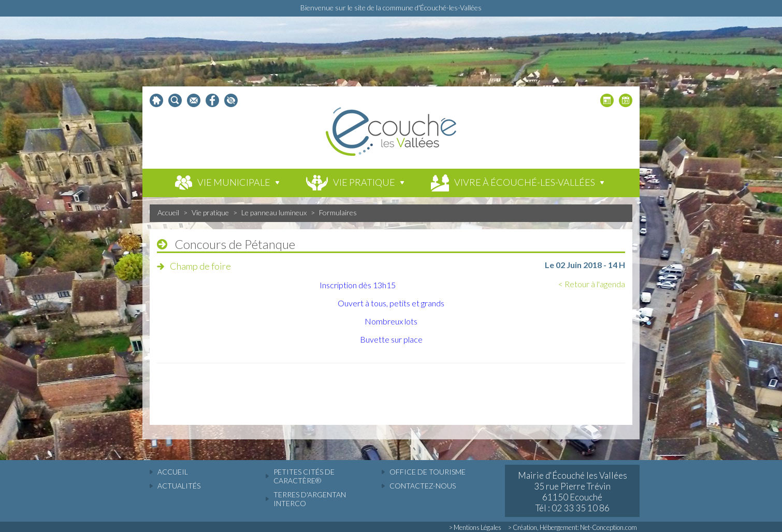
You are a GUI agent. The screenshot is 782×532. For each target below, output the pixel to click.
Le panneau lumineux (274, 212)
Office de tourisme (428, 472)
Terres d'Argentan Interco (310, 499)
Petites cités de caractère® (304, 476)
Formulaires (338, 212)
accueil (173, 472)
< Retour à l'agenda (592, 284)
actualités (179, 486)
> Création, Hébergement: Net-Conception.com (573, 527)
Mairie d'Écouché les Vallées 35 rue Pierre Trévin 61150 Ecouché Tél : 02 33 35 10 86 (573, 492)
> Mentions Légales (475, 527)
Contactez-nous (423, 486)
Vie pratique (210, 212)
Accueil (168, 212)
